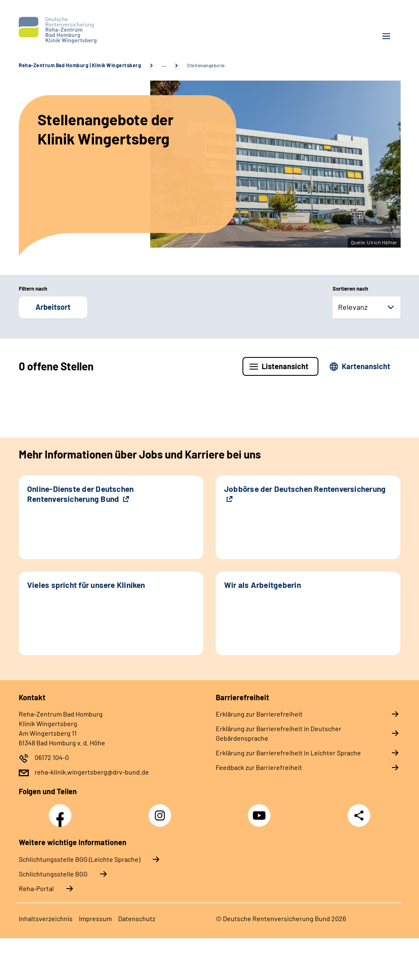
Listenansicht (285, 366)
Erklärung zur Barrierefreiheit (259, 714)
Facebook (62, 811)
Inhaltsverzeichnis (46, 918)
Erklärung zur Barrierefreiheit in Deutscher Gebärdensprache (279, 733)
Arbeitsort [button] (53, 307)
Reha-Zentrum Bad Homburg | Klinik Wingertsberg (80, 65)
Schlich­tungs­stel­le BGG (53, 874)
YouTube (260, 811)
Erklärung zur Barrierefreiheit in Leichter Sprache (288, 753)
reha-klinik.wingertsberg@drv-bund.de (92, 772)
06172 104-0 (52, 757)
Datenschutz (137, 918)
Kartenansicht (366, 366)
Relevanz (353, 307)
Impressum (95, 918)
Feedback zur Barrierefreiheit (259, 767)
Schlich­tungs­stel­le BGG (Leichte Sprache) (80, 859)
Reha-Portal (36, 888)
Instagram (162, 811)
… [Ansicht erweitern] (164, 65)
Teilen (359, 815)
